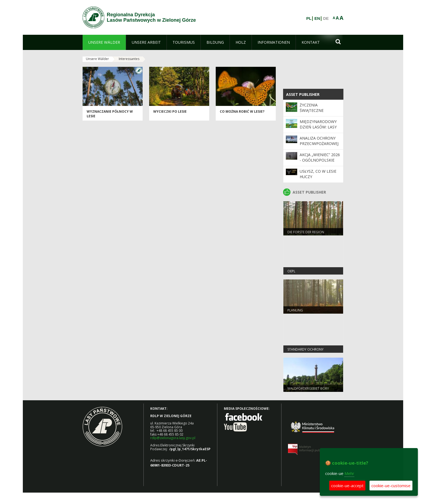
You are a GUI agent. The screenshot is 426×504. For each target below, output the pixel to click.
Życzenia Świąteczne (312, 108)
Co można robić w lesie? (242, 111)
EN (317, 18)
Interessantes (129, 59)
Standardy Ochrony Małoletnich (306, 352)
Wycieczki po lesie (170, 111)
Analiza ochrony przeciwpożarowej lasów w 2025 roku (319, 144)
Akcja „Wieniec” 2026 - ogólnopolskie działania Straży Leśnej (320, 163)
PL (309, 18)
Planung (295, 310)
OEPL (291, 271)
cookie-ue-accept (347, 486)
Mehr (349, 473)
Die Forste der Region (306, 232)
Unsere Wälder (97, 59)
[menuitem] (104, 42)
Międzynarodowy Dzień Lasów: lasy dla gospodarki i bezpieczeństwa (318, 130)
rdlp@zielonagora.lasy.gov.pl (173, 438)
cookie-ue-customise (391, 486)
